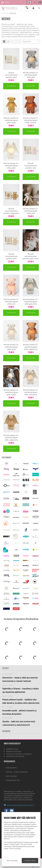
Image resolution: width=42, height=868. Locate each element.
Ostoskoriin (11, 86)
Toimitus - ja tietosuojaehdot (17, 772)
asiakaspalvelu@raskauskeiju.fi (19, 805)
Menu (5, 2)
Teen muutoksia (12, 861)
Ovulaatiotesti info (13, 780)
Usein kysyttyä (11, 776)
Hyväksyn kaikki (30, 860)
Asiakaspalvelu (11, 768)
